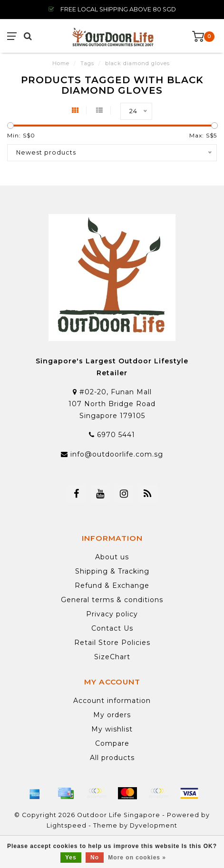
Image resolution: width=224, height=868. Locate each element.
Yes (71, 858)
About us (112, 557)
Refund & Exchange (112, 585)
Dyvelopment (154, 825)
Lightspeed (67, 825)
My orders (112, 715)
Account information (112, 701)
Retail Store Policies (112, 643)
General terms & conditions (112, 600)
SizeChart (112, 657)
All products (112, 758)
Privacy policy (112, 614)
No (95, 858)
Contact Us (112, 628)
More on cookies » (137, 858)
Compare (112, 743)
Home (61, 63)
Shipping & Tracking (112, 571)
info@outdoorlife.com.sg (117, 454)
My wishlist (112, 729)
